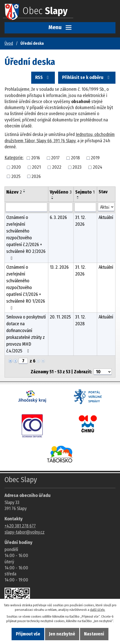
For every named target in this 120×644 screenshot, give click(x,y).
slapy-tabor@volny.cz (25, 532)
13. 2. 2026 (59, 267)
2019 (95, 158)
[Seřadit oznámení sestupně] (24, 192)
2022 (57, 167)
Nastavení (94, 634)
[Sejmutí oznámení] (85, 207)
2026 (36, 176)
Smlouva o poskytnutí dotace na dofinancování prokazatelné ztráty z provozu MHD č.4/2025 (26, 334)
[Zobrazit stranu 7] (23, 361)
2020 (16, 167)
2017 (55, 158)
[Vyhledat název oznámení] (26, 207)
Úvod (9, 43)
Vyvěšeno (61, 192)
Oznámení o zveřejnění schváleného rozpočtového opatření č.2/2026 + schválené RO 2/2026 (26, 238)
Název (14, 192)
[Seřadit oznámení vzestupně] (24, 190)
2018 (75, 158)
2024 (98, 167)
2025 (16, 176)
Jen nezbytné (62, 634)
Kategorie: (14, 158)
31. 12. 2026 (80, 221)
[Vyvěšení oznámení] (61, 207)
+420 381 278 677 (20, 526)
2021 (36, 167)
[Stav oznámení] (106, 207)
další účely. (98, 610)
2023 (77, 167)
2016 (36, 158)
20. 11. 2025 (60, 317)
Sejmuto (85, 192)
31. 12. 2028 (80, 320)
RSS (43, 77)
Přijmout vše (28, 634)
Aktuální (106, 217)
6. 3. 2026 (58, 217)
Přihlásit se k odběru (87, 77)
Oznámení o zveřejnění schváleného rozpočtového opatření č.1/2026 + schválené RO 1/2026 (26, 287)
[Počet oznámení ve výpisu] (103, 372)
